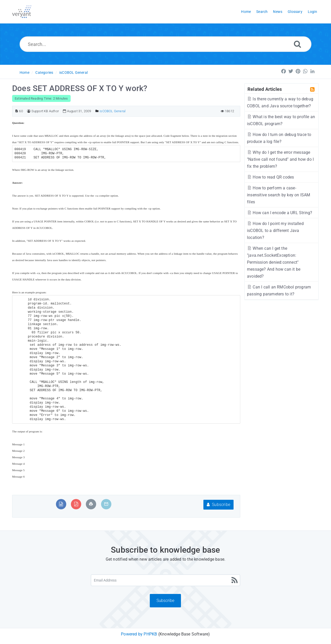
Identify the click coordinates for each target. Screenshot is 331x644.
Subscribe (218, 505)
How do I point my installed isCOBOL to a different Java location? (275, 231)
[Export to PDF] (76, 504)
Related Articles (265, 89)
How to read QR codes (270, 177)
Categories (44, 73)
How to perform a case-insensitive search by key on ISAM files (279, 195)
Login (312, 12)
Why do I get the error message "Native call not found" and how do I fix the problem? (280, 159)
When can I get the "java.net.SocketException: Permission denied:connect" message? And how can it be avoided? (274, 262)
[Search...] (166, 44)
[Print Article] (91, 504)
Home (24, 73)
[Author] (29, 111)
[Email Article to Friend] (106, 504)
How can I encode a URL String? (280, 213)
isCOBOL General (73, 73)
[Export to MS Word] (61, 504)
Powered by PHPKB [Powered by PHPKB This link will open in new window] (139, 634)
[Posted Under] (97, 111)
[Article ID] (17, 111)
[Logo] (22, 12)
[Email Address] (165, 580)
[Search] (297, 44)
